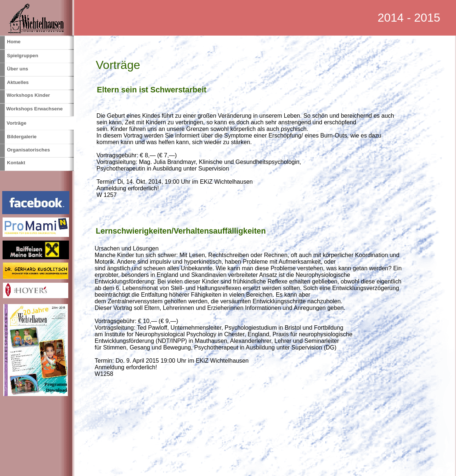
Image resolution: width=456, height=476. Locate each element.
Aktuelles (18, 82)
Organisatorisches (28, 150)
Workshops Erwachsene (34, 109)
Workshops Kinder (28, 95)
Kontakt (16, 163)
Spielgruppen (23, 56)
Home (14, 42)
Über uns (18, 69)
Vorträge (17, 123)
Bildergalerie (22, 137)
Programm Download (56, 387)
